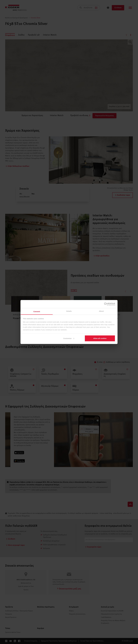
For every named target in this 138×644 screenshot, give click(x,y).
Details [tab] (69, 311)
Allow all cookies (100, 338)
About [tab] (101, 311)
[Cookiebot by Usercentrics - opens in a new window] (106, 304)
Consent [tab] (37, 311)
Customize (69, 338)
